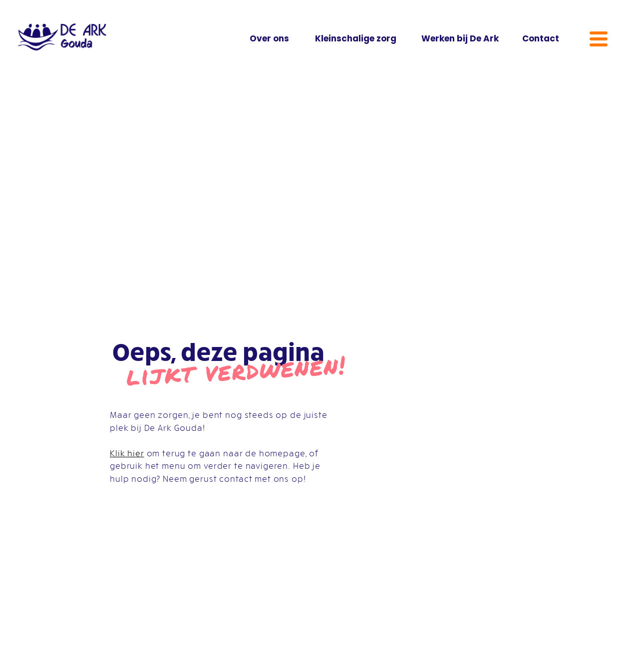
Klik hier (127, 453)
